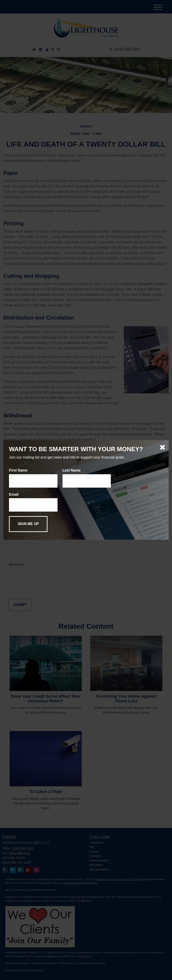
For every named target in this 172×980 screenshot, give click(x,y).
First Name (18, 470)
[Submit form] (28, 524)
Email (14, 494)
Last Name (72, 470)
